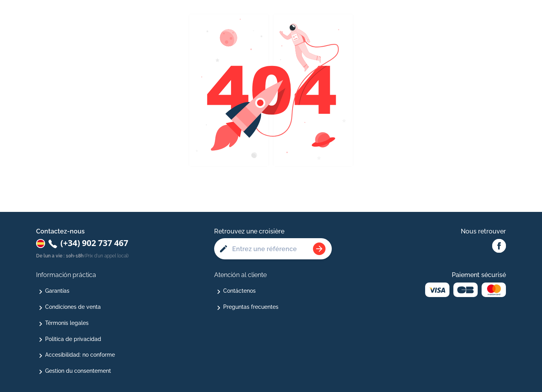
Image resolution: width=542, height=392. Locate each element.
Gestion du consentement (78, 371)
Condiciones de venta (73, 307)
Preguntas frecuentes (251, 307)
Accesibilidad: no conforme (80, 355)
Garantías (57, 291)
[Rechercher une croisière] (319, 249)
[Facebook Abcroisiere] (499, 246)
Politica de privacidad (73, 339)
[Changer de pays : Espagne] (41, 243)
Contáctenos (239, 291)
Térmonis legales (67, 323)
